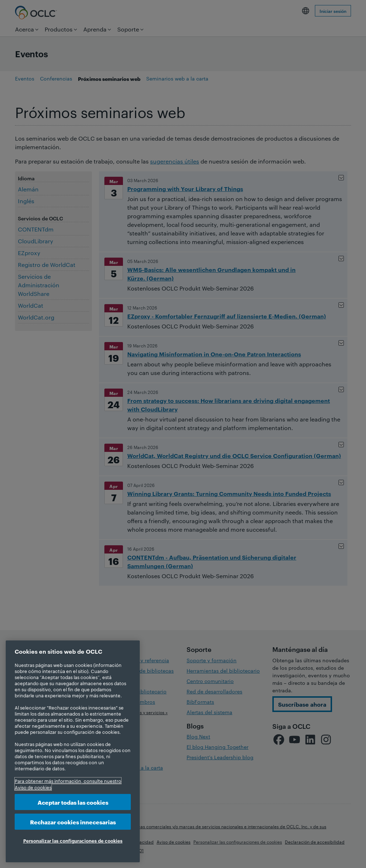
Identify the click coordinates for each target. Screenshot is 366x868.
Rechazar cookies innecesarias (73, 822)
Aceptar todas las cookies (73, 802)
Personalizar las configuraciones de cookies (73, 840)
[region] (73, 751)
